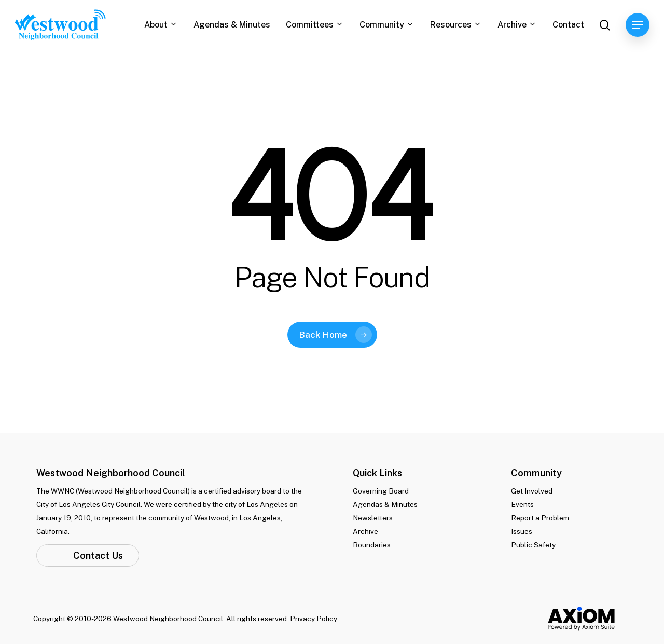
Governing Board (381, 491)
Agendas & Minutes (385, 504)
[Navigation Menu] (638, 25)
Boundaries (372, 545)
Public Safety (533, 545)
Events (522, 504)
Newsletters (373, 518)
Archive (365, 531)
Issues (522, 531)
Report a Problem (540, 518)
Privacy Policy (313, 619)
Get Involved (532, 491)
